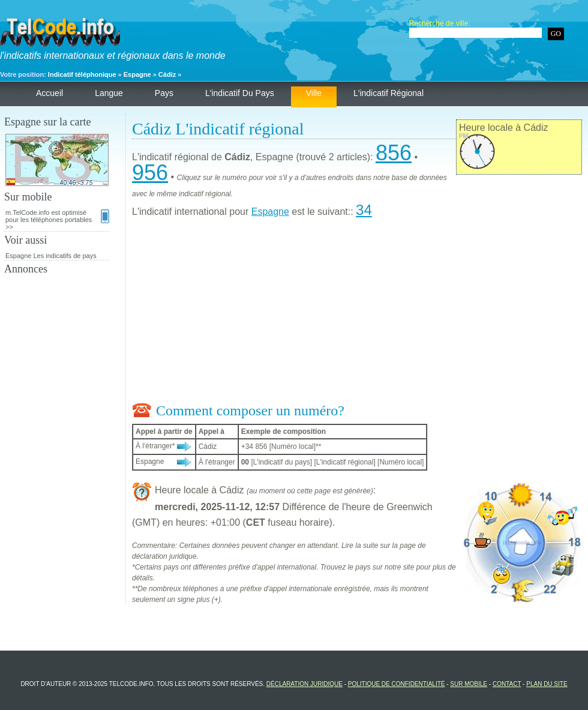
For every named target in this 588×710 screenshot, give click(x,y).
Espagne (137, 74)
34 (364, 210)
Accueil (49, 93)
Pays (164, 93)
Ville (314, 93)
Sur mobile (469, 684)
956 (150, 173)
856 (394, 153)
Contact (507, 684)
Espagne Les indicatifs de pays (51, 256)
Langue (109, 93)
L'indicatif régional (388, 93)
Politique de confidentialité (397, 684)
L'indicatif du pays (240, 93)
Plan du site (547, 684)
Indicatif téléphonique (82, 74)
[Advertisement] (357, 313)
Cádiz (167, 74)
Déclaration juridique (304, 684)
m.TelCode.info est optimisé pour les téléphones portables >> (57, 220)
